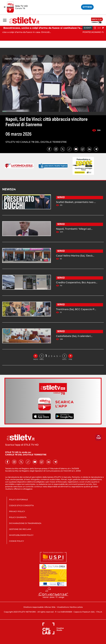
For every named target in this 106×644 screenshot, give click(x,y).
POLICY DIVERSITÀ (18, 517)
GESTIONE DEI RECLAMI (20, 529)
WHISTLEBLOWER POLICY (21, 535)
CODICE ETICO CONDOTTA (21, 505)
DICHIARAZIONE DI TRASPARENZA (25, 523)
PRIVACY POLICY (17, 511)
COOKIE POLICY (17, 541)
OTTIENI (87, 7)
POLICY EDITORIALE (18, 500)
